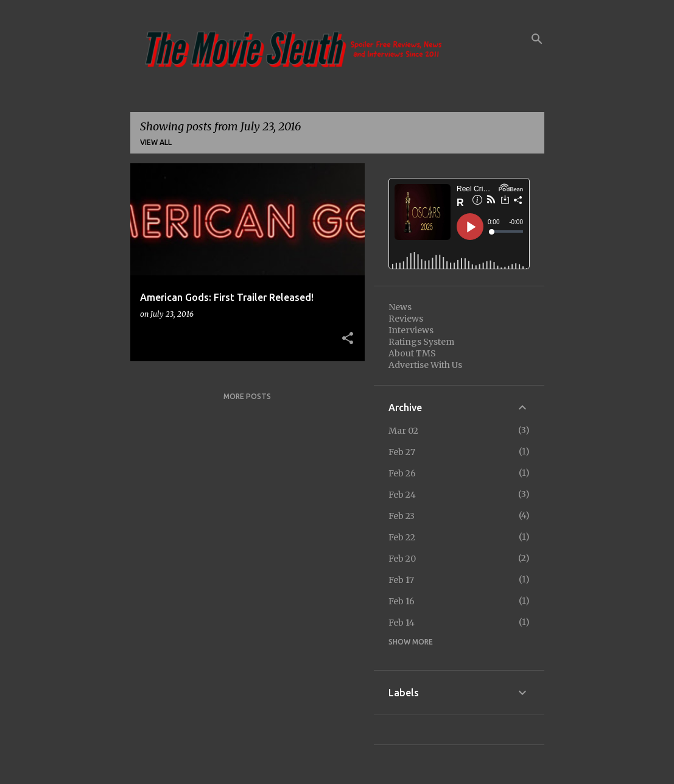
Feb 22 (402, 537)
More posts (247, 396)
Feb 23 (402, 516)
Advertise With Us (425, 365)
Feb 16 (402, 601)
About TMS (412, 353)
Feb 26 (402, 473)
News (400, 307)
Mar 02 (403, 431)
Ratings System (421, 342)
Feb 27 (402, 452)
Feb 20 (402, 559)
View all (156, 142)
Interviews (411, 330)
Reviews (406, 319)
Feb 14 (402, 623)
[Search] (537, 39)
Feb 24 (402, 495)
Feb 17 (401, 580)
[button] (348, 339)
